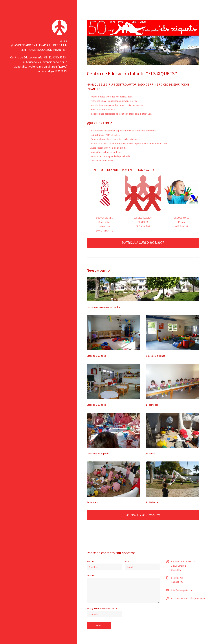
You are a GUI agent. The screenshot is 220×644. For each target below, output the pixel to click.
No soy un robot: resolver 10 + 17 (104, 612)
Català (63, 41)
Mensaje (123, 589)
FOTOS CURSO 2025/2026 (143, 515)
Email (142, 565)
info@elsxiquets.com (182, 590)
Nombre (104, 565)
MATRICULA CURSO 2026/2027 (143, 243)
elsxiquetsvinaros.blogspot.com (188, 598)
